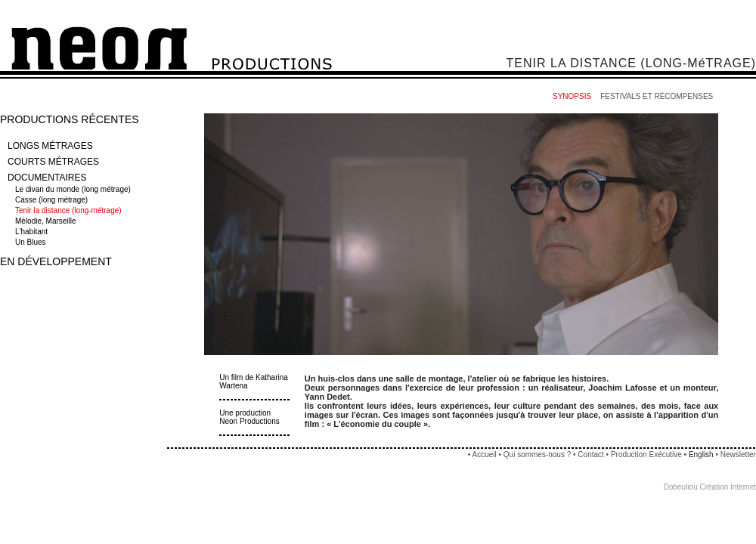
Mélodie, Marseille (46, 221)
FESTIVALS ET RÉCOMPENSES (657, 96)
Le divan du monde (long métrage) (74, 189)
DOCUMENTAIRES (47, 178)
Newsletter (738, 454)
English (701, 454)
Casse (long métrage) (53, 200)
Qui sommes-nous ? (537, 454)
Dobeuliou (681, 487)
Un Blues (31, 242)
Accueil (484, 454)
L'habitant (33, 232)
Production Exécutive (648, 454)
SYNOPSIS (572, 96)
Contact (590, 454)
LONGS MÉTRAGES (50, 146)
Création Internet (728, 487)
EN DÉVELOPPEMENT (56, 261)
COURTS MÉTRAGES (53, 162)
